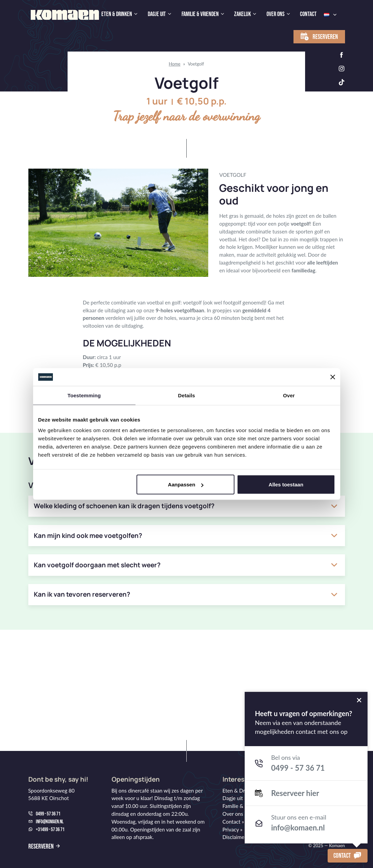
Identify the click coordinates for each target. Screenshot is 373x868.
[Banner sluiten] (333, 377)
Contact (348, 856)
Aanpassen (186, 485)
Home (175, 64)
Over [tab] (289, 395)
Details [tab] (187, 395)
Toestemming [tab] (84, 395)
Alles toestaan (286, 485)
